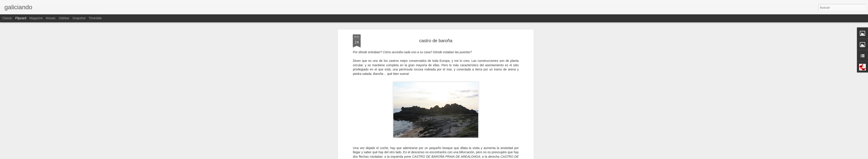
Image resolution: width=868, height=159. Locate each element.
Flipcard (21, 18)
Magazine (36, 18)
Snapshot (79, 18)
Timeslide (95, 18)
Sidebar (64, 18)
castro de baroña (436, 41)
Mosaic (51, 18)
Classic (7, 18)
